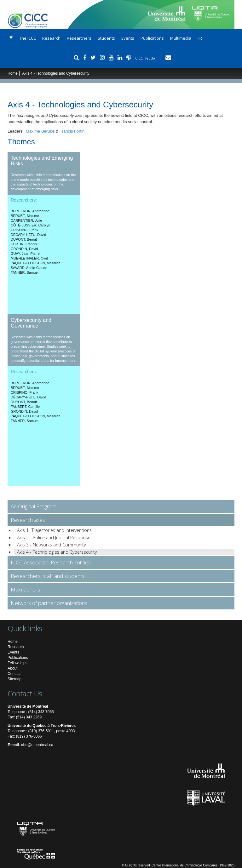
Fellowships (17, 663)
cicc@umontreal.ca (37, 745)
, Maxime (25, 216)
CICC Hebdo (146, 58)
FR (200, 38)
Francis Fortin (72, 131)
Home (13, 73)
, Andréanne (30, 211)
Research (51, 38)
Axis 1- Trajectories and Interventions (54, 530)
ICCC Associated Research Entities (51, 562)
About (12, 668)
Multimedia (181, 38)
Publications (152, 38)
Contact (14, 674)
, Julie (26, 220)
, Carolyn (30, 225)
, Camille (25, 407)
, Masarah (35, 263)
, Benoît (24, 239)
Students (106, 38)
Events (128, 38)
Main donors (25, 589)
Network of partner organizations (49, 603)
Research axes (28, 520)
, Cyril (29, 258)
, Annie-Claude (29, 268)
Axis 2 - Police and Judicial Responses (55, 537)
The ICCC (28, 38)
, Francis (24, 244)
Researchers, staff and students (48, 576)
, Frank (24, 230)
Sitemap (14, 679)
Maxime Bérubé (40, 131)
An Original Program (34, 506)
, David (29, 235)
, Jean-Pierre (25, 254)
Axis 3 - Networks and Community (51, 545)
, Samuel (25, 272)
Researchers (79, 38)
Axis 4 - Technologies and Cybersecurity (57, 552)
